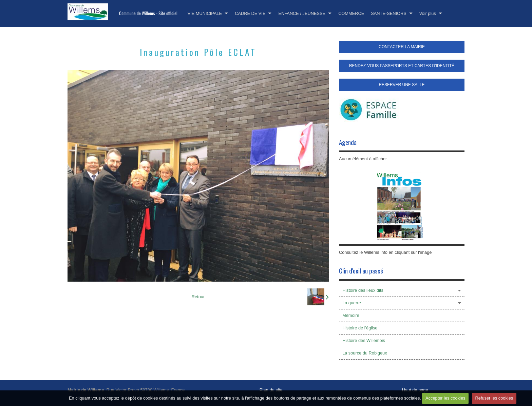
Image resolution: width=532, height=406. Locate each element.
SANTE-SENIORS (389, 13)
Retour (198, 297)
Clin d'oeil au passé (361, 271)
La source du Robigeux (365, 353)
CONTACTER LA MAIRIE (402, 47)
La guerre (352, 303)
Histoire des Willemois (364, 340)
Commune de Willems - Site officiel (148, 13)
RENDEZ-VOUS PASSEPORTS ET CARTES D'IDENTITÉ (402, 66)
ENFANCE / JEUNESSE (302, 13)
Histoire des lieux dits (363, 290)
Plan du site (271, 390)
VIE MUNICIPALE (205, 13)
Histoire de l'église (360, 328)
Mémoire (351, 315)
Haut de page (415, 390)
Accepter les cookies (445, 398)
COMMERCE (351, 13)
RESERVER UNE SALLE (402, 85)
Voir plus (428, 13)
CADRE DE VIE (250, 13)
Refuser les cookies (494, 398)
